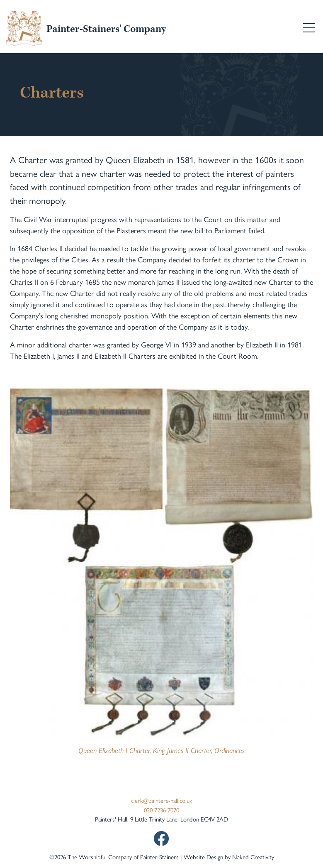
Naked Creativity (253, 857)
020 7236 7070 (161, 810)
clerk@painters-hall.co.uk (162, 800)
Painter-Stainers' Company (106, 29)
